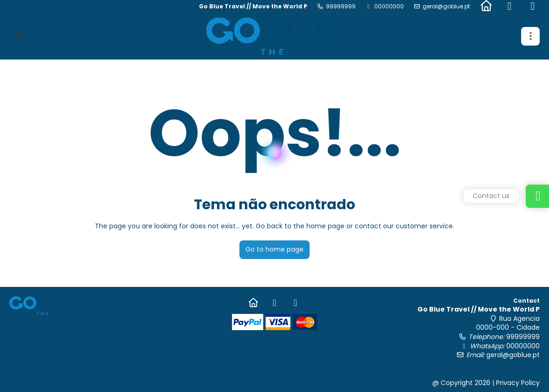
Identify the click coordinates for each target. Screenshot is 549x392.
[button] (530, 36)
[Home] (486, 7)
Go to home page (274, 249)
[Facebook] (509, 7)
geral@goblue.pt (446, 7)
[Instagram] (533, 7)
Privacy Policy (518, 383)
